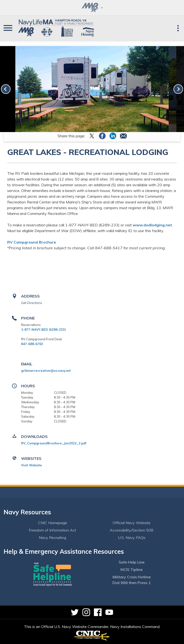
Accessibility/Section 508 (132, 530)
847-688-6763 (32, 344)
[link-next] (178, 89)
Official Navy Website (132, 523)
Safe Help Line (132, 562)
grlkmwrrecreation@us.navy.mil (46, 371)
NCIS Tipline (132, 569)
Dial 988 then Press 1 (132, 583)
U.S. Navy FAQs (132, 538)
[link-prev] (6, 89)
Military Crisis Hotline (132, 577)
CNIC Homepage (53, 523)
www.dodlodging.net (152, 225)
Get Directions (32, 303)
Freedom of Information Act (52, 530)
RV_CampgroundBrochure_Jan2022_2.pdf (54, 443)
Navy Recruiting (52, 538)
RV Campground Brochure (32, 242)
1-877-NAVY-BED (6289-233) (43, 330)
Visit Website (32, 465)
